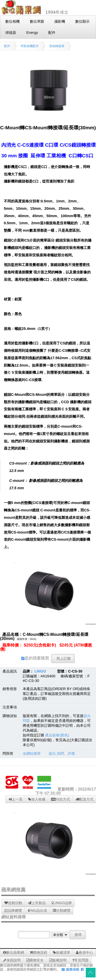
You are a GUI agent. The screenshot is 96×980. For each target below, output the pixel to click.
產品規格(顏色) (57, 735)
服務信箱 (70, 969)
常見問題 (80, 960)
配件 (7, 46)
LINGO (40, 671)
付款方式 (61, 799)
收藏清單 (62, 953)
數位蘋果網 (14, 953)
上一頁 (15, 799)
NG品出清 (37, 911)
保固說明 (12, 960)
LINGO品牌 (62, 903)
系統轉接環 (57, 46)
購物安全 (35, 960)
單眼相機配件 (30, 46)
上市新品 (37, 903)
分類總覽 (62, 911)
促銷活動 (13, 903)
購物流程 (38, 953)
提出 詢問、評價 (62, 753)
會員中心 (84, 953)
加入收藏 (37, 799)
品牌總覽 (13, 911)
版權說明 (58, 960)
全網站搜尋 (32, 753)
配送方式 (85, 799)
